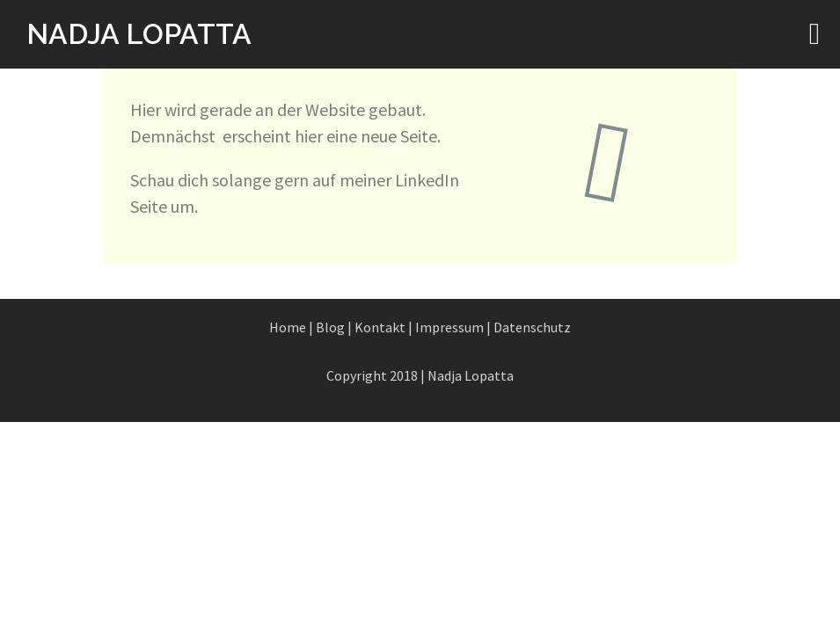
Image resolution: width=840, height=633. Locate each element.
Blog (330, 327)
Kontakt (380, 327)
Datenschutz (532, 327)
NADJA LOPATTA (139, 34)
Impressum (449, 327)
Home (288, 327)
